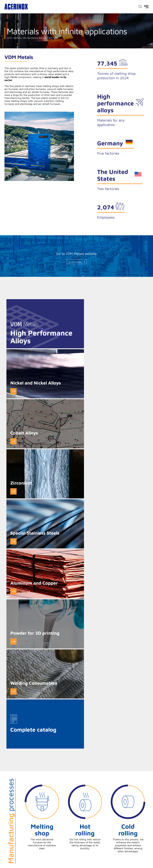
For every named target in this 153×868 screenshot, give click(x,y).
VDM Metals (53, 38)
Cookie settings (36, 849)
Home (9, 38)
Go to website (75, 262)
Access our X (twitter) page (136, 859)
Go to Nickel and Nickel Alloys (84, 341)
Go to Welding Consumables (84, 492)
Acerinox (17, 38)
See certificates (128, 711)
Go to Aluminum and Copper (84, 442)
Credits (134, 847)
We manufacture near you (34, 38)
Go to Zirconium (84, 391)
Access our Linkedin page (147, 859)
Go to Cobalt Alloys (13, 391)
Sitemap (143, 847)
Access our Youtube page (142, 859)
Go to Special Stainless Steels (13, 442)
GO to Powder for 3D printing (13, 492)
